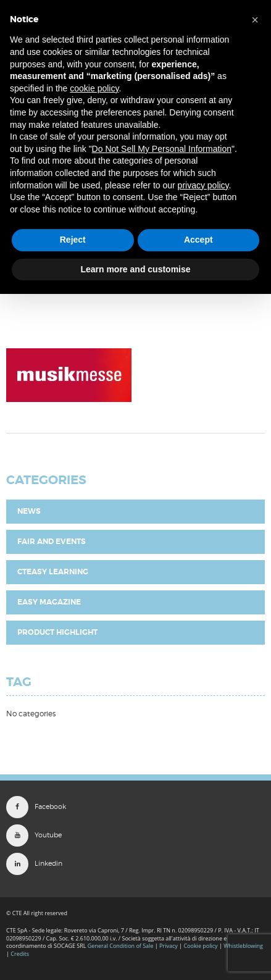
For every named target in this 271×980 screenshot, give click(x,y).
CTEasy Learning (53, 572)
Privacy (169, 946)
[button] (255, 20)
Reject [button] (73, 240)
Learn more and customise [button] (135, 269)
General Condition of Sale (121, 946)
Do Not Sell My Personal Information (162, 149)
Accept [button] (198, 240)
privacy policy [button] (203, 185)
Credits (20, 954)
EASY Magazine (49, 602)
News (29, 511)
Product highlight (57, 632)
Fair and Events (52, 542)
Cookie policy (200, 946)
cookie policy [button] (94, 88)
